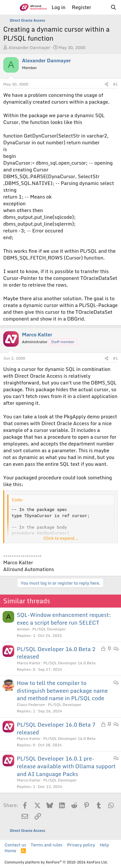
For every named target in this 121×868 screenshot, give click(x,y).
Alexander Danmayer (29, 47)
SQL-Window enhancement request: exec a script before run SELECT (64, 619)
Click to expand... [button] (61, 538)
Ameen (23, 629)
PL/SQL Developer (49, 629)
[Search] (113, 7)
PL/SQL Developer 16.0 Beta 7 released (56, 728)
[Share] (106, 84)
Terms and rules (46, 845)
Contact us (15, 845)
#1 (115, 84)
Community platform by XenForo (56, 862)
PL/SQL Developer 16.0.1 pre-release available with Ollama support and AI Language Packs (66, 766)
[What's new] (101, 7)
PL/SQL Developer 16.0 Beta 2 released (56, 653)
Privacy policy (81, 845)
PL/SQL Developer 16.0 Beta (69, 663)
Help (104, 845)
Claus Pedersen (31, 705)
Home (10, 851)
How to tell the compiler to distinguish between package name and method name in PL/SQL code (62, 691)
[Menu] (9, 7)
